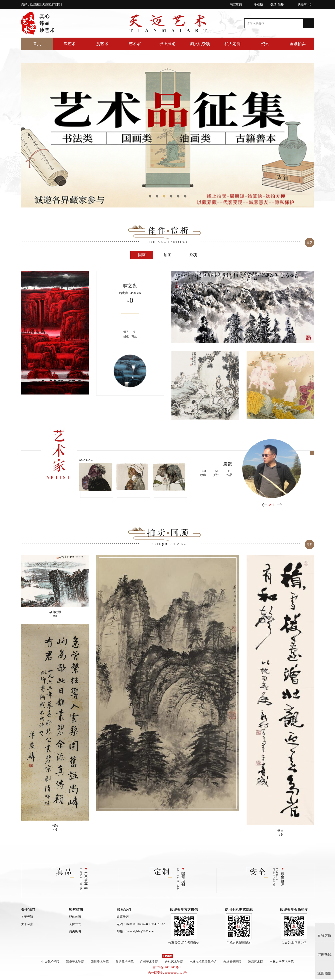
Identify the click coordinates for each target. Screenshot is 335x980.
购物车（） (306, 5)
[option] (168, 135)
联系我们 (124, 907)
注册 (281, 5)
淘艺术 (70, 44)
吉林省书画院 (238, 959)
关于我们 (28, 907)
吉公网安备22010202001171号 (168, 970)
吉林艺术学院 (175, 959)
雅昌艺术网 (263, 959)
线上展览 (167, 44)
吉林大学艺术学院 (291, 959)
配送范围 (75, 914)
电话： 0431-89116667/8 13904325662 (141, 922)
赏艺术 (102, 44)
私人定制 (233, 44)
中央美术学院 (41, 959)
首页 (37, 44)
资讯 (265, 44)
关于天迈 (27, 914)
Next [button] (279, 503)
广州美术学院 (148, 959)
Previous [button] (264, 503)
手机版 (259, 5)
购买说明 (75, 929)
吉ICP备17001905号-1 (167, 965)
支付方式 (75, 922)
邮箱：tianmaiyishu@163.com (136, 929)
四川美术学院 (94, 959)
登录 (273, 5)
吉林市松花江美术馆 (206, 959)
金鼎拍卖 (298, 44)
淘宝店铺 (236, 5)
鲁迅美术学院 (121, 959)
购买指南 (76, 907)
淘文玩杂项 (200, 44)
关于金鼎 (27, 922)
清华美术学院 (68, 959)
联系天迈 (123, 914)
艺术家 (135, 44)
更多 (309, 242)
